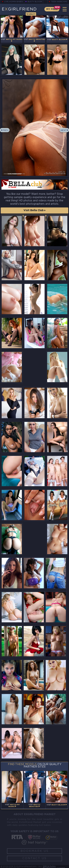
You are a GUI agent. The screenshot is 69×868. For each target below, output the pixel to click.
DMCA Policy (49, 867)
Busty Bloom (35, 2)
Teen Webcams (59, 2)
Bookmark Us (35, 851)
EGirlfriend (19, 11)
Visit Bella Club (34, 210)
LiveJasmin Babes (14, 2)
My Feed (52, 9)
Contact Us (34, 858)
